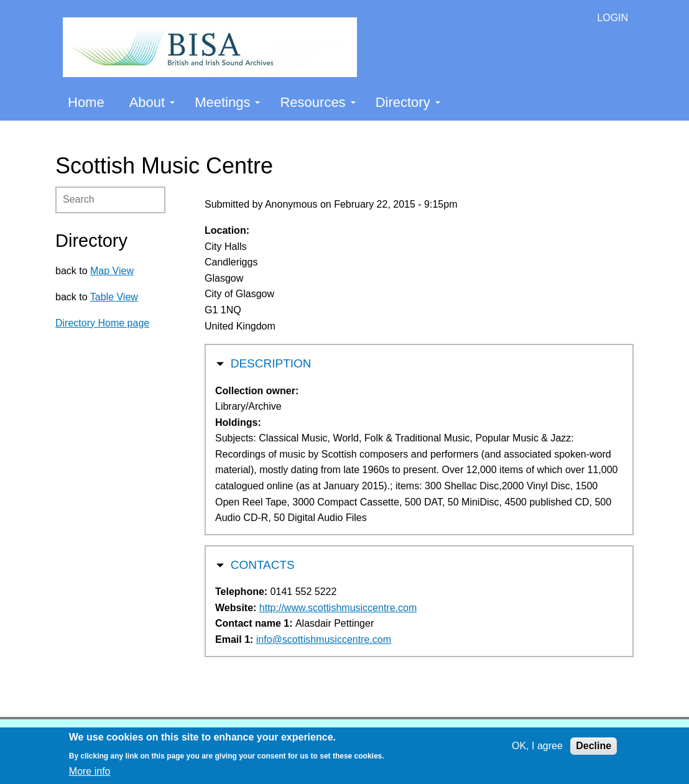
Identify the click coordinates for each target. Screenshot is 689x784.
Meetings (227, 102)
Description (271, 362)
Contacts (263, 564)
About (152, 102)
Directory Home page (102, 323)
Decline (594, 746)
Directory (408, 102)
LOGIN (613, 18)
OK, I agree (537, 746)
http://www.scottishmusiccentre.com (338, 608)
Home (86, 102)
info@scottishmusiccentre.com (324, 639)
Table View (114, 297)
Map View (112, 271)
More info (90, 771)
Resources (317, 102)
